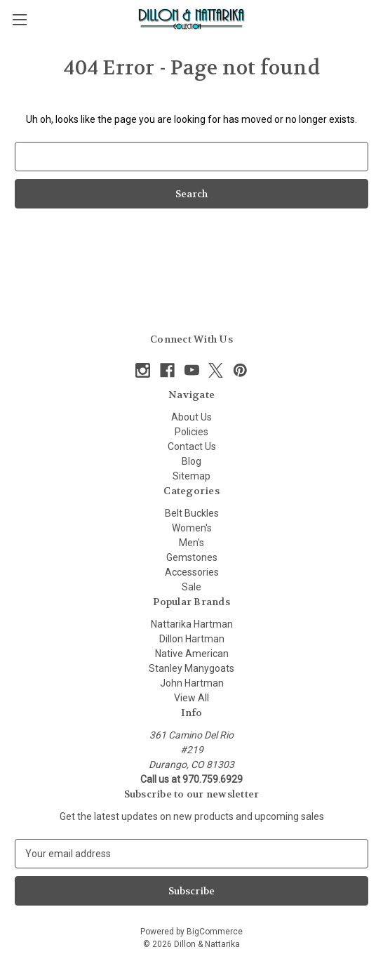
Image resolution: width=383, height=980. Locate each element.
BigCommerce (215, 932)
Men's (191, 543)
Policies (191, 432)
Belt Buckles (192, 513)
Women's (192, 528)
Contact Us (192, 446)
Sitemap (191, 476)
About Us (191, 417)
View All (191, 698)
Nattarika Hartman (192, 624)
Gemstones (192, 557)
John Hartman (192, 683)
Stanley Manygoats (191, 668)
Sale (191, 587)
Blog (191, 461)
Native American (192, 654)
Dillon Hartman (192, 639)
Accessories (192, 572)
